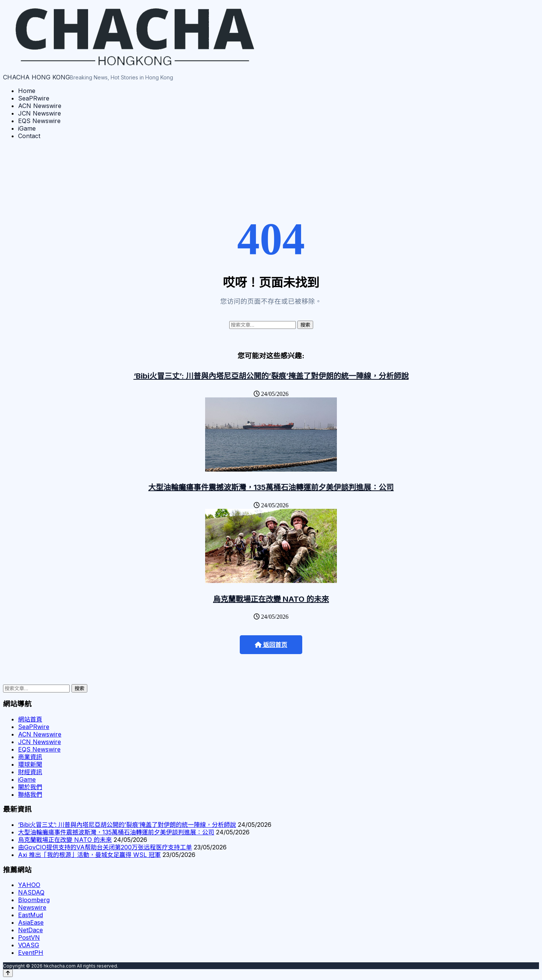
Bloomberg (34, 900)
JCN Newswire (40, 113)
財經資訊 (30, 772)
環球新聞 (30, 764)
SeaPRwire (34, 98)
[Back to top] (8, 973)
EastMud (30, 915)
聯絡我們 (30, 794)
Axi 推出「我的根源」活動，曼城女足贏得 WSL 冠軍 (89, 855)
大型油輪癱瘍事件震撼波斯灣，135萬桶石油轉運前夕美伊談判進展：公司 (271, 487)
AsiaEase (31, 922)
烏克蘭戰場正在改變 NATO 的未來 (271, 599)
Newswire (32, 907)
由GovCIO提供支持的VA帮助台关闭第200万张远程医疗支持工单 (105, 847)
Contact (29, 136)
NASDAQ (31, 892)
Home (27, 91)
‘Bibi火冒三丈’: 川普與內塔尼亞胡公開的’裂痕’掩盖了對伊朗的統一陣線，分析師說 (271, 376)
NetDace (30, 930)
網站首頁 (30, 719)
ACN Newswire (40, 106)
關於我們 (30, 787)
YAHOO (29, 885)
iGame (27, 128)
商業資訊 (30, 757)
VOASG (29, 945)
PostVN (29, 937)
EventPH (31, 953)
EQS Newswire (39, 121)
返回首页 (271, 645)
